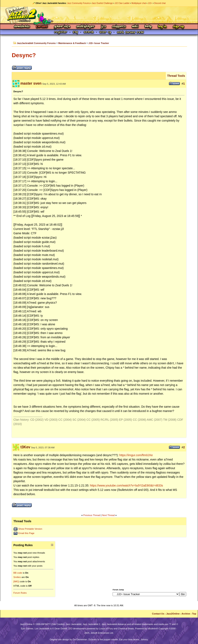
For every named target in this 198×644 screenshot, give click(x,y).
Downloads (22, 27)
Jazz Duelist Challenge (102, 3)
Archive (186, 614)
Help (148, 27)
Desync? (24, 55)
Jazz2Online (173, 614)
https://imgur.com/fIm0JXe (136, 455)
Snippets (119, 27)
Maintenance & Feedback (72, 43)
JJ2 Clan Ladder (122, 3)
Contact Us (158, 614)
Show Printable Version (30, 529)
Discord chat (160, 3)
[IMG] (16, 581)
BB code (18, 573)
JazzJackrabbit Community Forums (36, 43)
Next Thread (108, 515)
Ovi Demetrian (80, 639)
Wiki (135, 27)
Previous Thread (92, 515)
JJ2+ (150, 3)
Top (194, 614)
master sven (31, 83)
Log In (162, 27)
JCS (103, 27)
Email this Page (26, 533)
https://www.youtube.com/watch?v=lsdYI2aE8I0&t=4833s (126, 485)
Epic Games (27, 629)
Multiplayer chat (139, 3)
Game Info (62, 27)
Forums (42, 27)
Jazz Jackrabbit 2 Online (99, 15)
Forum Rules (20, 593)
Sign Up (178, 27)
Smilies (17, 577)
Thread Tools (176, 76)
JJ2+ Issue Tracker (99, 43)
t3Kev (25, 447)
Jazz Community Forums (78, 3)
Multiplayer (85, 27)
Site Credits (58, 624)
